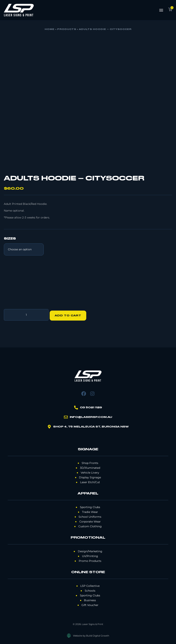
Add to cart (70, 314)
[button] (161, 10)
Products (67, 29)
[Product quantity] (26, 314)
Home (50, 29)
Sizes (10, 239)
